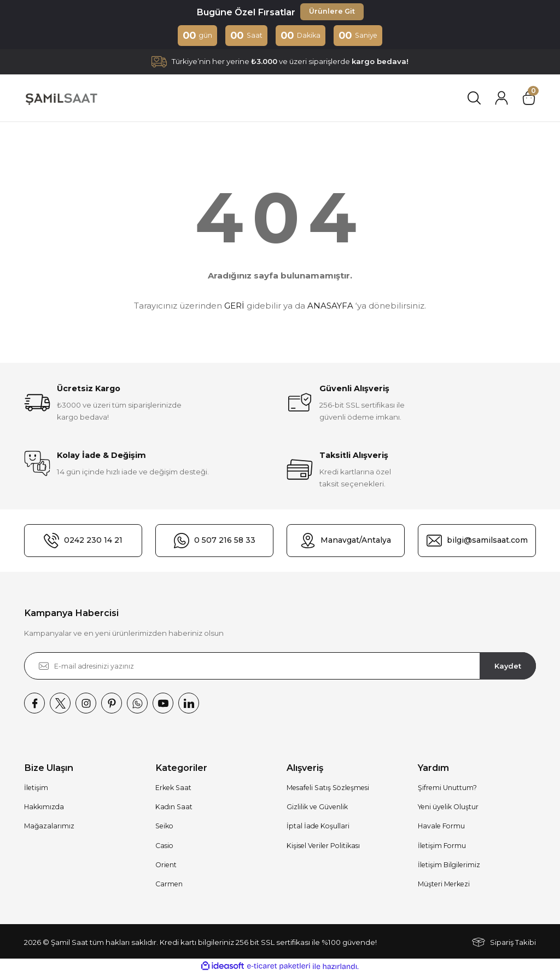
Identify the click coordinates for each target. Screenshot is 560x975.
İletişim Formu (442, 847)
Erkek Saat (173, 789)
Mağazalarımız (49, 827)
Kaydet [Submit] (508, 666)
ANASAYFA (330, 306)
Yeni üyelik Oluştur (448, 808)
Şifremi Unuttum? (447, 789)
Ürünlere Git (332, 12)
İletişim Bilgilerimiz (449, 866)
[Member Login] (501, 99)
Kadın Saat (174, 808)
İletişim (36, 789)
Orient (166, 866)
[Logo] (61, 99)
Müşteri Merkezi (444, 885)
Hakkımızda (44, 808)
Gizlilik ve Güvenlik (317, 808)
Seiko (164, 827)
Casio (164, 847)
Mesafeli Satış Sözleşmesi (328, 789)
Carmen (169, 885)
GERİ (234, 306)
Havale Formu (441, 827)
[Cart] (529, 99)
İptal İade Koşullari (318, 827)
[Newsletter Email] (280, 667)
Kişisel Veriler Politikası (323, 847)
